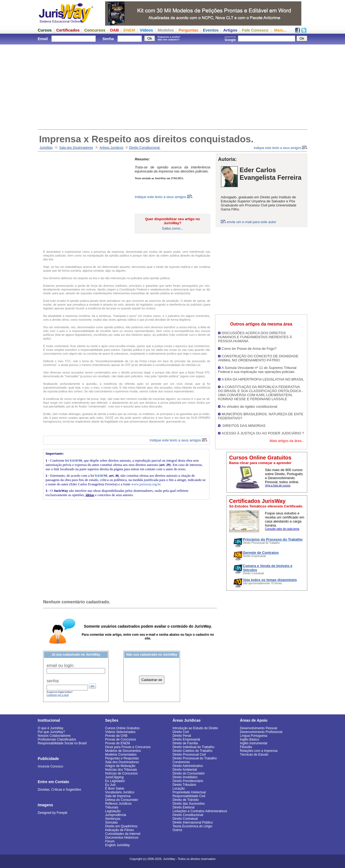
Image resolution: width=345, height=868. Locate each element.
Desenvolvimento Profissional (261, 732)
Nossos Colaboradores (54, 736)
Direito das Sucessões (189, 804)
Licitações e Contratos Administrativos (200, 811)
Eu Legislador (115, 781)
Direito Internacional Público (193, 822)
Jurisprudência (116, 815)
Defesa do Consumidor (122, 800)
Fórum (110, 841)
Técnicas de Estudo (254, 755)
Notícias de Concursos (121, 773)
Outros (177, 830)
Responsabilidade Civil (189, 796)
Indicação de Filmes (120, 830)
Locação (179, 789)
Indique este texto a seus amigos (280, 148)
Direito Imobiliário (185, 777)
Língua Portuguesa (253, 736)
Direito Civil (181, 732)
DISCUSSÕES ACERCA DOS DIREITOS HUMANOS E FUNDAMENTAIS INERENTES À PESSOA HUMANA (255, 337)
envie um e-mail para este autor (252, 222)
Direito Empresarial (186, 739)
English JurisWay (118, 845)
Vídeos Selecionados (120, 732)
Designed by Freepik (53, 813)
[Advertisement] (172, 86)
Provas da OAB (116, 736)
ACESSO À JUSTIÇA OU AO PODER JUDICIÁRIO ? (263, 433)
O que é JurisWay (51, 728)
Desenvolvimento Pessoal (258, 728)
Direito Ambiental (185, 770)
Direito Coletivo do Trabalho (192, 751)
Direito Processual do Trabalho (195, 758)
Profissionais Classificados (57, 739)
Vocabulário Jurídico (120, 792)
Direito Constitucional (145, 148)
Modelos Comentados (121, 755)
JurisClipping (114, 777)
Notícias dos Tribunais (121, 770)
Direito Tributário (184, 785)
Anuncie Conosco (50, 766)
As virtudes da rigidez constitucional (249, 407)
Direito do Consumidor (189, 773)
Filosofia (246, 747)
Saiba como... (172, 228)
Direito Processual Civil (189, 755)
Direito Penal (182, 736)
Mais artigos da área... (287, 441)
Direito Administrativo (188, 766)
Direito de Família (185, 743)
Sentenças (113, 819)
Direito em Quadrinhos (121, 826)
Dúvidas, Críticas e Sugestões (59, 790)
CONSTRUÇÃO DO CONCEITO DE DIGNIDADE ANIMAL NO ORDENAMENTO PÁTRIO (258, 358)
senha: (53, 681)
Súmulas (111, 822)
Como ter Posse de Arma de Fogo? (249, 349)
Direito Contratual (185, 819)
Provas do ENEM (118, 743)
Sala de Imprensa (118, 796)
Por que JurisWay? (51, 732)
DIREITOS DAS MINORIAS (244, 426)
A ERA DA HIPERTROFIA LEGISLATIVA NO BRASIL (263, 379)
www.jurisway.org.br (146, 484)
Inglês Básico (249, 739)
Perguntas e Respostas (122, 758)
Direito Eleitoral (183, 807)
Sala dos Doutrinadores (76, 148)
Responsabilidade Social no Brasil (62, 743)
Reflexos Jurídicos (118, 804)
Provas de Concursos (121, 739)
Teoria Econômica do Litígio (192, 826)
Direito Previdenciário (188, 781)
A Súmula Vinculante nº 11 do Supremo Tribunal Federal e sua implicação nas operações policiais (257, 370)
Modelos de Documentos (123, 751)
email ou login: (61, 665)
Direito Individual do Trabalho (193, 747)
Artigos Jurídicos (111, 148)
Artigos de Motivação (120, 766)
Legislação (113, 811)
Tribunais (112, 807)
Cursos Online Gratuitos (122, 728)
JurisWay (46, 148)
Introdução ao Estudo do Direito (195, 728)
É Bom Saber (115, 789)
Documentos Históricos (122, 838)
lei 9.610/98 (74, 460)
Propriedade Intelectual (189, 792)
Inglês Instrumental (253, 743)
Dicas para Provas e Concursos (128, 747)
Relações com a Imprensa (259, 751)
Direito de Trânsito (186, 800)
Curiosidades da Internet (123, 834)
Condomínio (181, 762)
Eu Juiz (110, 785)
